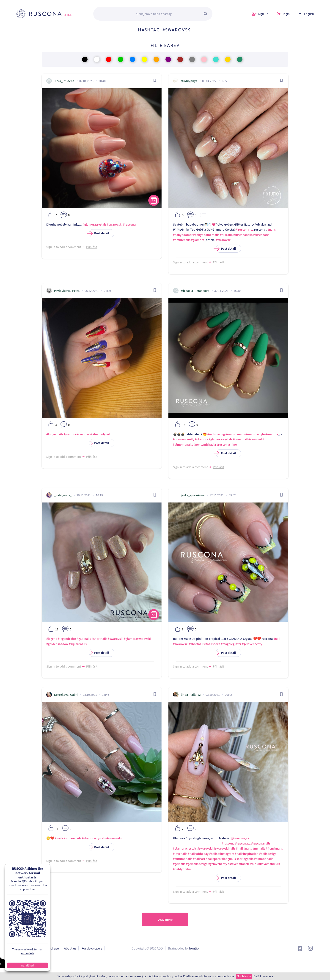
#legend (52, 639)
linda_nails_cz (191, 695)
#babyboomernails (206, 235)
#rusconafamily (184, 439)
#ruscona (129, 224)
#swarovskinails (224, 848)
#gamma (70, 434)
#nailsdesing (216, 434)
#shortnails (99, 639)
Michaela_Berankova (195, 291)
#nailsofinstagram (222, 854)
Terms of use (50, 948)
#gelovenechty (252, 644)
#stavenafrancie (239, 864)
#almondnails (264, 859)
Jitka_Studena (64, 81)
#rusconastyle (255, 434)
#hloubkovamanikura (265, 864)
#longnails (229, 859)
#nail (277, 639)
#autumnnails (183, 859)
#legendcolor (67, 639)
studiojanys (189, 81)
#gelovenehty (218, 864)
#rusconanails (243, 235)
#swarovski (115, 224)
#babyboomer (183, 235)
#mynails (259, 848)
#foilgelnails (55, 434)
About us (70, 948)
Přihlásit (92, 247)
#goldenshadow (57, 644)
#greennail (240, 439)
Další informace (263, 976)
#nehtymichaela (205, 444)
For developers (92, 948)
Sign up (263, 14)
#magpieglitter (231, 644)
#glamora (198, 240)
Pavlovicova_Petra (67, 291)
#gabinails (84, 639)
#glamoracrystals (95, 224)
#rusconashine (227, 444)
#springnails (245, 859)
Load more (165, 919)
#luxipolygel (101, 434)
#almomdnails (183, 444)
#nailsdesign (268, 854)
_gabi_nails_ (63, 495)
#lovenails (180, 854)
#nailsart (199, 859)
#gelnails (179, 864)
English (309, 14)
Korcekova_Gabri (66, 695)
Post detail (99, 233)
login (286, 14)
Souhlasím (244, 976)
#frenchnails (274, 848)
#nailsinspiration (247, 854)
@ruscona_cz (244, 229)
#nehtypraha (182, 869)
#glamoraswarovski (137, 639)
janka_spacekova (193, 495)
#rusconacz (261, 235)
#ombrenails (182, 240)
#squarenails (78, 644)
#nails (272, 229)
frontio (194, 948)
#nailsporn (213, 644)
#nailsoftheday (198, 854)
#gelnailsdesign (197, 864)
